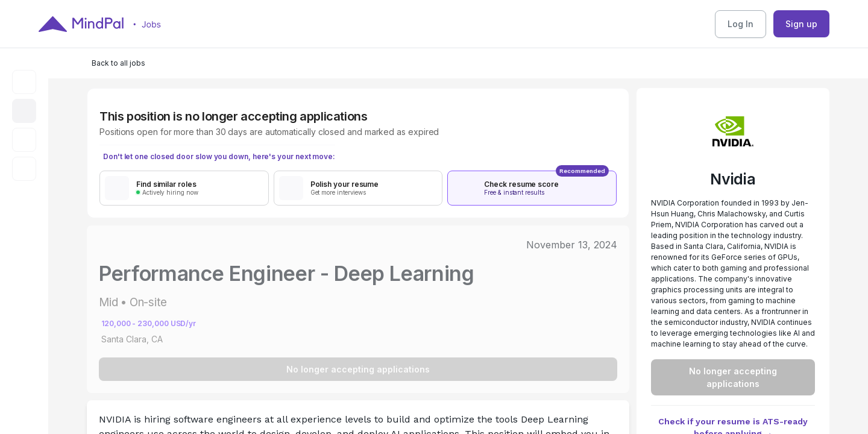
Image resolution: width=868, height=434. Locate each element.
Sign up (801, 24)
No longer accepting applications (358, 369)
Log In (741, 24)
